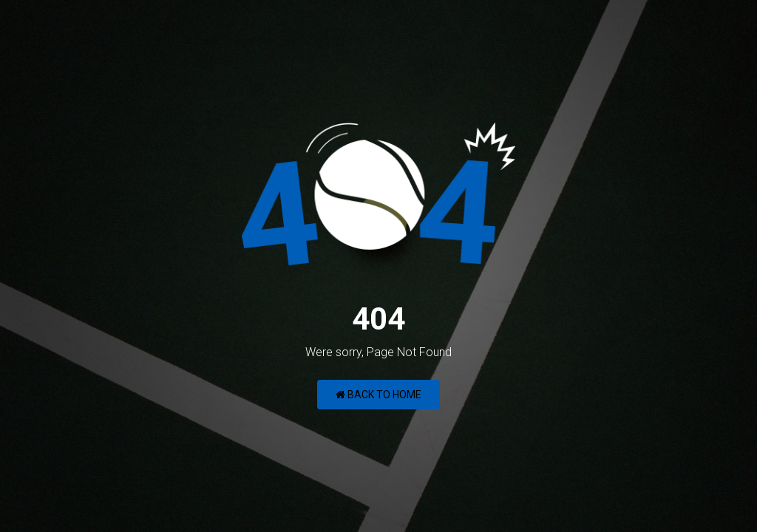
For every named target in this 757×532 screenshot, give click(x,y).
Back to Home (378, 395)
